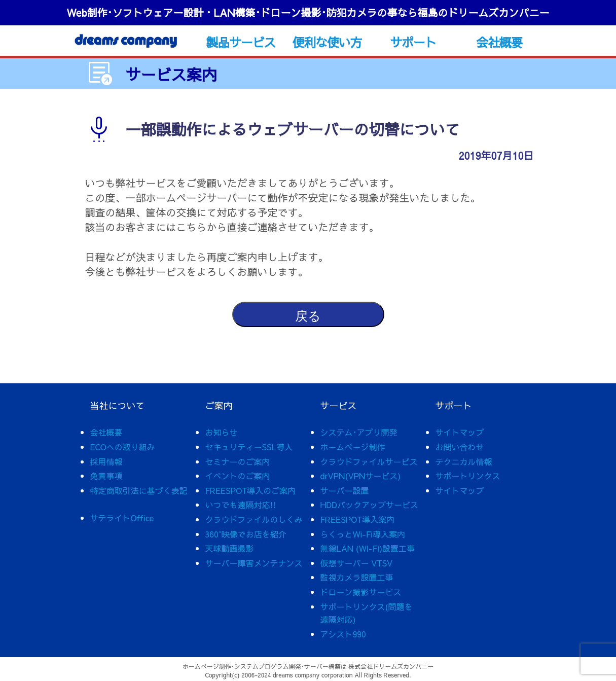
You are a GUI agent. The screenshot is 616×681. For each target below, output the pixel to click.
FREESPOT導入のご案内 (251, 490)
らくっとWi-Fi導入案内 (363, 534)
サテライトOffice (122, 518)
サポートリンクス (468, 476)
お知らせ (222, 432)
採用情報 (106, 461)
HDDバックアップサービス (369, 505)
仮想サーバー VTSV (357, 563)
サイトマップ (460, 432)
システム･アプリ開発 (359, 432)
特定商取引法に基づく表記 (139, 490)
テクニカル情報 (464, 461)
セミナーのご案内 (238, 461)
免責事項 (106, 476)
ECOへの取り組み (123, 447)
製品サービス (241, 42)
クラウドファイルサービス (369, 461)
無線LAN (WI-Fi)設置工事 (368, 548)
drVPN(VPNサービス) (361, 476)
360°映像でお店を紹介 (246, 534)
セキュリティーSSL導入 (249, 447)
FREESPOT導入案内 (358, 519)
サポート (413, 42)
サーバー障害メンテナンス (254, 563)
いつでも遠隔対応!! (241, 505)
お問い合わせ (460, 447)
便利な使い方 (327, 42)
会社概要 (499, 42)
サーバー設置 (345, 490)
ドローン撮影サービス (361, 592)
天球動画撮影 (230, 548)
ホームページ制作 (353, 447)
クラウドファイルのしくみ (254, 519)
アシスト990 (343, 634)
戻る (308, 316)
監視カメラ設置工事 (357, 577)
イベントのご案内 (238, 476)
